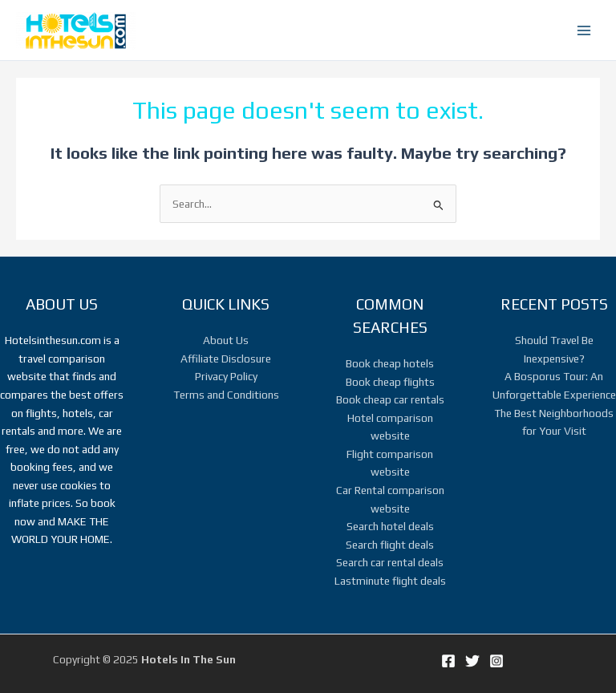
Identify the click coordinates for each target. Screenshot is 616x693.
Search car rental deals (390, 562)
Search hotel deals (390, 526)
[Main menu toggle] (584, 30)
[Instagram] (496, 661)
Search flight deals (390, 545)
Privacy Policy (226, 376)
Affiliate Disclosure (226, 359)
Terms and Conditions (226, 395)
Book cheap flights (390, 382)
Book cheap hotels (390, 363)
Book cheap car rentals (390, 399)
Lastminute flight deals (390, 581)
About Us (226, 340)
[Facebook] (448, 661)
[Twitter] (472, 661)
